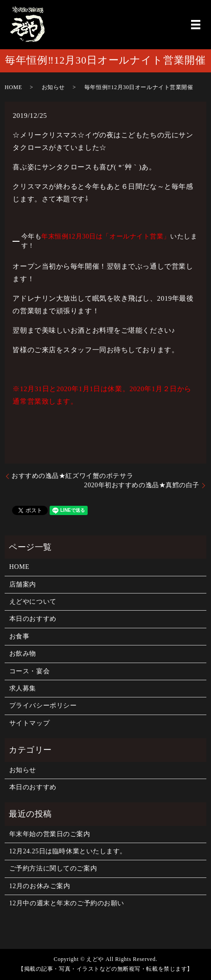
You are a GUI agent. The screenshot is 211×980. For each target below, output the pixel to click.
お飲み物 (23, 654)
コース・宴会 (29, 671)
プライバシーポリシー (43, 706)
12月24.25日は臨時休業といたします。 (68, 851)
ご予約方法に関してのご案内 (53, 868)
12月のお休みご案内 (40, 886)
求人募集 (23, 688)
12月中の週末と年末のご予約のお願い (67, 903)
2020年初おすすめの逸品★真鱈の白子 (142, 485)
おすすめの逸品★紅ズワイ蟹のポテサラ (72, 476)
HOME (13, 87)
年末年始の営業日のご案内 (50, 834)
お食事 (19, 636)
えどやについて (33, 602)
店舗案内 (23, 584)
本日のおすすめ (33, 619)
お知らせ (53, 87)
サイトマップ (29, 723)
